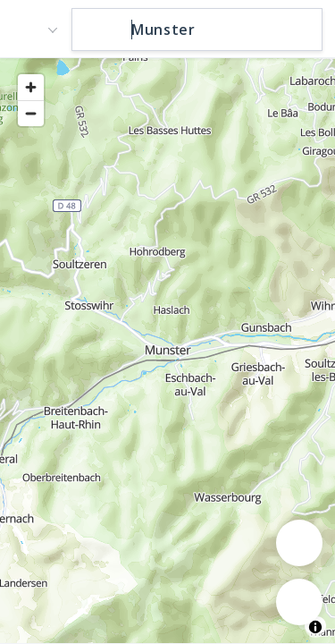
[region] (167, 350)
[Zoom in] (31, 87)
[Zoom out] (31, 113)
